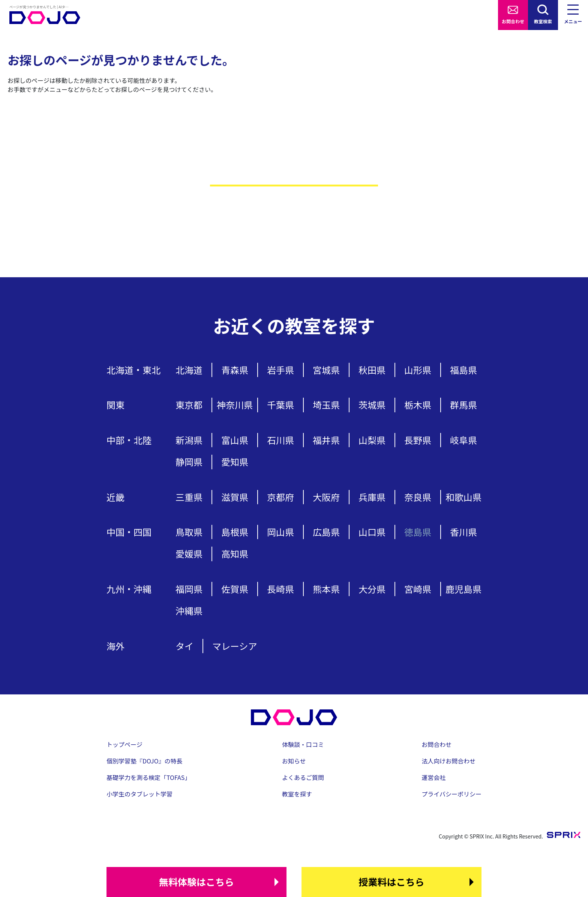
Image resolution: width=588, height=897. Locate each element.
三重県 (189, 497)
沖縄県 (189, 611)
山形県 (418, 370)
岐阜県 (463, 440)
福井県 (326, 440)
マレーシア (235, 646)
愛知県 (235, 462)
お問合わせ (513, 21)
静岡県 (189, 462)
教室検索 (543, 21)
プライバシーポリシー (451, 794)
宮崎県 (418, 589)
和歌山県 (463, 497)
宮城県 (326, 370)
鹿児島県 (463, 589)
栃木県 (418, 405)
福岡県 (189, 589)
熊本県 (326, 589)
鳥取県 (189, 532)
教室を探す (297, 794)
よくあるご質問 (303, 777)
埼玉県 (326, 405)
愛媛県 (189, 554)
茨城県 (372, 405)
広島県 (326, 532)
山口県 (372, 532)
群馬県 (463, 405)
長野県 (418, 440)
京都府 (280, 497)
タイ (184, 646)
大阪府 (326, 497)
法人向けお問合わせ (448, 761)
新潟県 (189, 440)
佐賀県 (235, 589)
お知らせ (294, 761)
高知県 (235, 554)
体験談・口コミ (303, 744)
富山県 (235, 440)
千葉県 (280, 405)
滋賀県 (235, 497)
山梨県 (372, 440)
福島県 (463, 370)
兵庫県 (372, 497)
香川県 (463, 532)
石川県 (280, 440)
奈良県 (418, 497)
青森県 (235, 370)
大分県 (372, 589)
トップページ (124, 744)
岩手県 (280, 370)
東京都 (189, 405)
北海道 (189, 370)
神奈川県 (235, 405)
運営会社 (433, 777)
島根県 (235, 532)
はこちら (196, 882)
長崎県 (280, 589)
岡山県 (280, 532)
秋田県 (372, 370)
